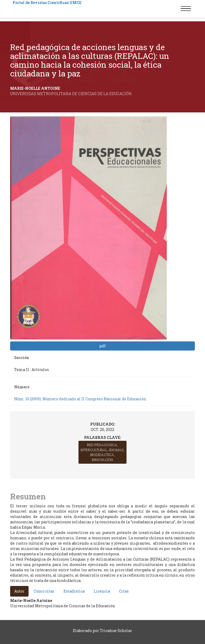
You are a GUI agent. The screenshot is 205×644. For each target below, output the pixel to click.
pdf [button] (102, 346)
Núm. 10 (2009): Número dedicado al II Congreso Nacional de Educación (80, 399)
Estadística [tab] (74, 591)
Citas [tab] (124, 591)
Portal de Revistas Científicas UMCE (47, 3)
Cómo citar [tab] (44, 591)
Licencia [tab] (102, 591)
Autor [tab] (19, 591)
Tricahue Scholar (116, 631)
